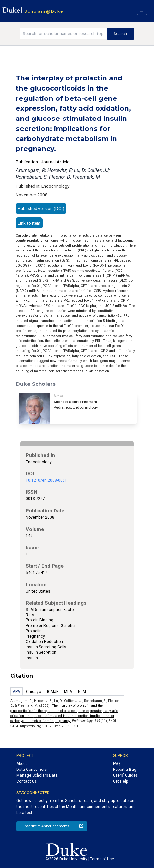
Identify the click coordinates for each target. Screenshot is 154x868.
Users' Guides (125, 775)
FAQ (116, 764)
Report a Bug (125, 770)
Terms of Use (102, 859)
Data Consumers (32, 770)
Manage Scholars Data (37, 775)
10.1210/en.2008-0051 (46, 480)
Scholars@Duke (44, 11)
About (22, 764)
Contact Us (26, 781)
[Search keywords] (63, 33)
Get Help (120, 781)
